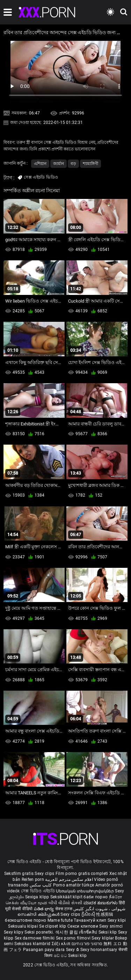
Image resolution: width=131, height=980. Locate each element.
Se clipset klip (53, 926)
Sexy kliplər (103, 938)
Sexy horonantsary (99, 950)
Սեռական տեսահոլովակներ (85, 891)
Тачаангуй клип (91, 920)
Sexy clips (45, 874)
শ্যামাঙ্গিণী (90, 164)
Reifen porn (33, 879)
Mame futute (60, 920)
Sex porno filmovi (73, 938)
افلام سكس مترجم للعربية (69, 879)
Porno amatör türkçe (74, 885)
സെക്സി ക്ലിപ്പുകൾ (39, 914)
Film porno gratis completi (82, 874)
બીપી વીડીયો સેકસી (65, 903)
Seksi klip (108, 932)
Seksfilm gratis (19, 874)
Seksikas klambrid (33, 944)
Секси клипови (83, 926)
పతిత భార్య (45, 909)
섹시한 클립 (67, 932)
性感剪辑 (105, 914)
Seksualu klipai (24, 926)
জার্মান (59, 164)
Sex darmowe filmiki (35, 938)
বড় (73, 164)
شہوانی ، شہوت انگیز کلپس (99, 909)
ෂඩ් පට (61, 956)
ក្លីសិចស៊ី (89, 914)
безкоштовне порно (26, 920)
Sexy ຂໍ (73, 950)
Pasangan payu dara (45, 950)
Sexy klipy (14, 932)
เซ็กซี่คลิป (89, 932)
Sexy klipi (117, 920)
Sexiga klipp (38, 897)
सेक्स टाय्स (64, 909)
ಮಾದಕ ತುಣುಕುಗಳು (101, 903)
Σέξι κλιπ (62, 944)
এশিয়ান (40, 164)
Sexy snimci (111, 926)
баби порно (96, 897)
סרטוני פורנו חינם (87, 944)
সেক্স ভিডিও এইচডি (38, 891)
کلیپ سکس (41, 885)
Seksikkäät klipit (67, 897)
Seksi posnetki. (40, 932)
